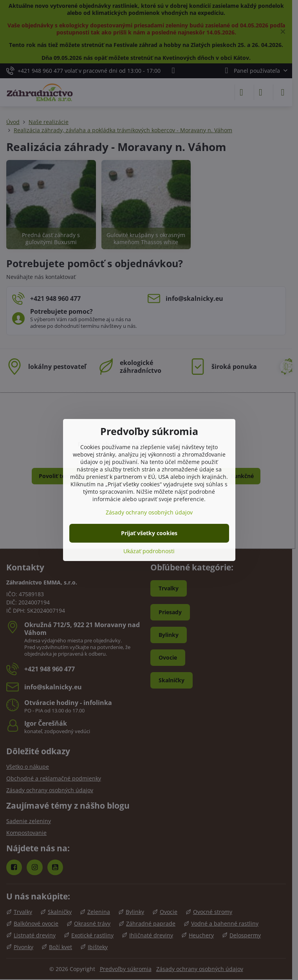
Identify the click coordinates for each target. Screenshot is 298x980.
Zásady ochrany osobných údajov (149, 512)
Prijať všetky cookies (149, 533)
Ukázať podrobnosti (149, 551)
